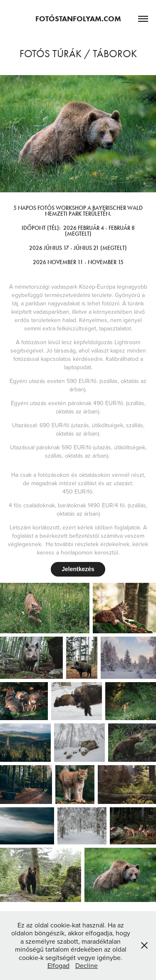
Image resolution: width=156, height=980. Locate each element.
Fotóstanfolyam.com (78, 19)
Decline (87, 965)
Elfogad (58, 965)
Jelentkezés (78, 569)
